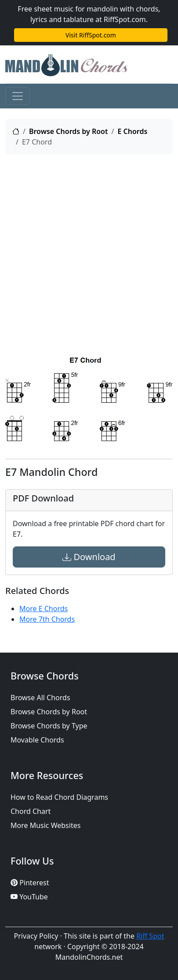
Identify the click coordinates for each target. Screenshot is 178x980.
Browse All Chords (40, 698)
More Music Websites (45, 825)
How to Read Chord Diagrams (59, 797)
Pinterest (30, 883)
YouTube (29, 897)
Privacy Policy (36, 936)
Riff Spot (150, 936)
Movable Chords (37, 740)
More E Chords (44, 609)
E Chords (132, 131)
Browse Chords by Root (69, 131)
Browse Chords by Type (49, 726)
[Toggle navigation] (18, 96)
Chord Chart (31, 811)
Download (89, 557)
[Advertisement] (89, 251)
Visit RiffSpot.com (91, 35)
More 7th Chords (47, 619)
